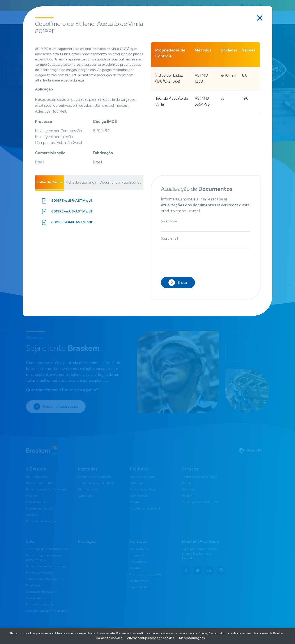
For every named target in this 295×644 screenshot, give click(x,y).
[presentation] (194, 262)
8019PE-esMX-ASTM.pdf (67, 222)
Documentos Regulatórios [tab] (120, 182)
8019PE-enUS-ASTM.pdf (67, 212)
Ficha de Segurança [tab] (81, 182)
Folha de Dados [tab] (50, 182)
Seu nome (169, 221)
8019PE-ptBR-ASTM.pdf (67, 201)
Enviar (178, 283)
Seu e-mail (169, 239)
